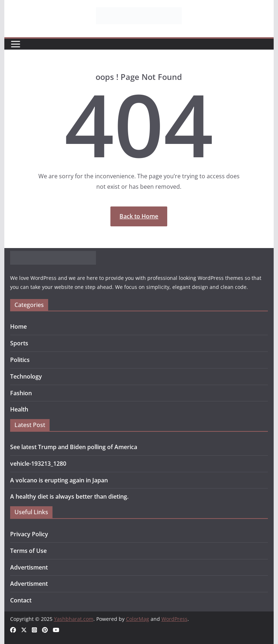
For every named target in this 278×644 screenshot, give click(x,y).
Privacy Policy (29, 534)
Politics (20, 360)
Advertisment (29, 567)
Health (19, 409)
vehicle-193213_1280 (38, 464)
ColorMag (138, 619)
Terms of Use (28, 551)
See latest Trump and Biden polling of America (74, 447)
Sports (19, 343)
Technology (26, 376)
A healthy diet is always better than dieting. (69, 496)
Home (18, 327)
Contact (21, 600)
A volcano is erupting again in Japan (59, 480)
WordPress (174, 619)
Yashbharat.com (74, 619)
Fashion (21, 393)
